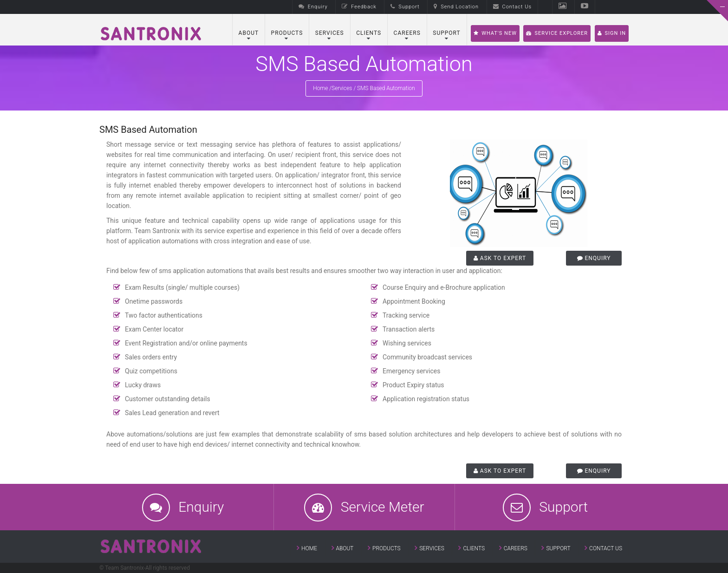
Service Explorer (557, 33)
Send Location (456, 7)
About (249, 33)
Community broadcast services (427, 357)
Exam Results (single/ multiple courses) (182, 287)
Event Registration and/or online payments (186, 343)
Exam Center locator (154, 329)
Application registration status (426, 399)
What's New (495, 33)
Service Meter (383, 507)
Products (287, 33)
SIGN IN (612, 33)
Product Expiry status (413, 385)
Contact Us (512, 7)
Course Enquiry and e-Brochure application (444, 287)
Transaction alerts (409, 329)
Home (320, 88)
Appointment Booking (414, 301)
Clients (369, 33)
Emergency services (411, 371)
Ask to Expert (500, 258)
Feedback (359, 7)
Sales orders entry (151, 357)
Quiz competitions (151, 371)
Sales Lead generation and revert (172, 413)
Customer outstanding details (168, 399)
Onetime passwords (154, 301)
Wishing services (407, 343)
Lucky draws (143, 385)
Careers (407, 33)
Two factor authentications (164, 315)
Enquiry (313, 7)
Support (405, 7)
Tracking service (406, 315)
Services (330, 33)
